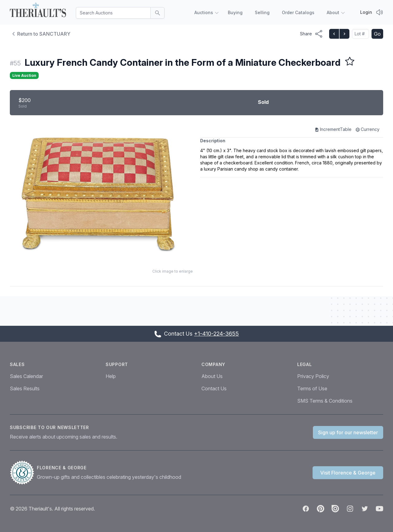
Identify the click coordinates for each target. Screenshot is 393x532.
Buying (235, 12)
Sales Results (25, 388)
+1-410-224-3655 (216, 334)
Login (366, 12)
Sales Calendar (26, 376)
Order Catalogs (298, 12)
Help (111, 376)
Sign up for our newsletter (348, 432)
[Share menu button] (311, 34)
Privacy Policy (313, 376)
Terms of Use (312, 388)
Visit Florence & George (348, 473)
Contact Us (214, 388)
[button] (101, 193)
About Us (212, 376)
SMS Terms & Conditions (325, 401)
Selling (262, 12)
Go (377, 34)
